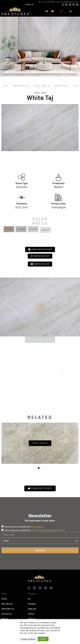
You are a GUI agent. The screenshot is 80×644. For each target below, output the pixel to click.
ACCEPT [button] (43, 639)
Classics (32, 619)
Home (4, 599)
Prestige (32, 604)
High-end (40, 93)
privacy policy (37, 527)
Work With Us (8, 609)
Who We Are (7, 604)
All (29, 599)
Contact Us (7, 614)
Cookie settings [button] (28, 639)
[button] (70, 11)
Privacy (5, 619)
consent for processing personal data (48, 530)
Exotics (31, 614)
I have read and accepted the (24, 527)
